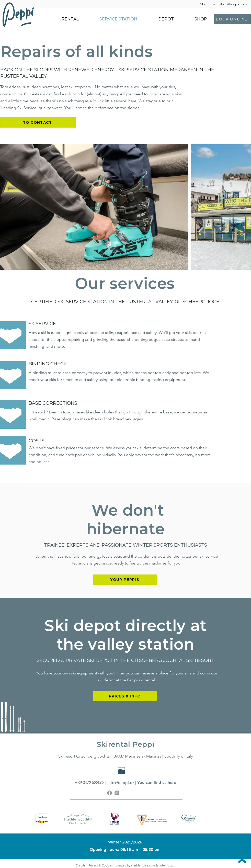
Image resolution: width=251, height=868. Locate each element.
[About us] (208, 4)
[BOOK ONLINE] (232, 19)
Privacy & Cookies (101, 865)
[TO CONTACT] (38, 122)
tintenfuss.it (167, 865)
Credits (81, 865)
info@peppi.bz (121, 782)
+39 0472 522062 (90, 782)
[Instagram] (117, 793)
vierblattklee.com (143, 865)
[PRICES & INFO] (125, 696)
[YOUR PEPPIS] (125, 580)
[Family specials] (234, 4)
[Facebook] (110, 793)
